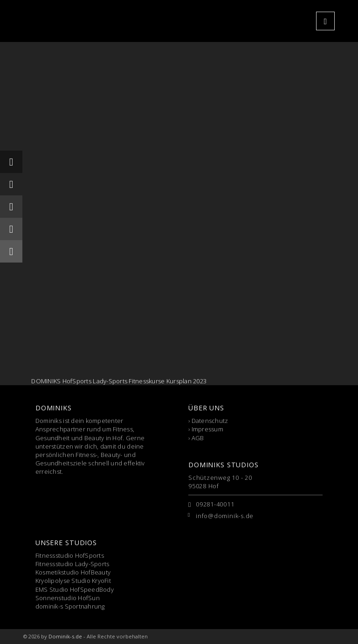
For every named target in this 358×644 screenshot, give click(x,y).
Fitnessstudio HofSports (70, 555)
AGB (198, 438)
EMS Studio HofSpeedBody (75, 589)
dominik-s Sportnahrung (70, 606)
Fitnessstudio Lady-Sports (72, 564)
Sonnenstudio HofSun (68, 598)
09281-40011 (215, 504)
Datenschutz (210, 421)
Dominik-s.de (65, 636)
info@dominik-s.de (225, 516)
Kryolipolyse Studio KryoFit (73, 581)
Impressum (207, 429)
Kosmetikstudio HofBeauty (73, 572)
